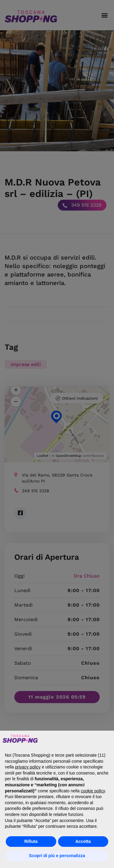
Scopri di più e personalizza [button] (57, 856)
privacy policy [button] (28, 767)
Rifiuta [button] (31, 841)
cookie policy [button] (93, 791)
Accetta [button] (83, 841)
